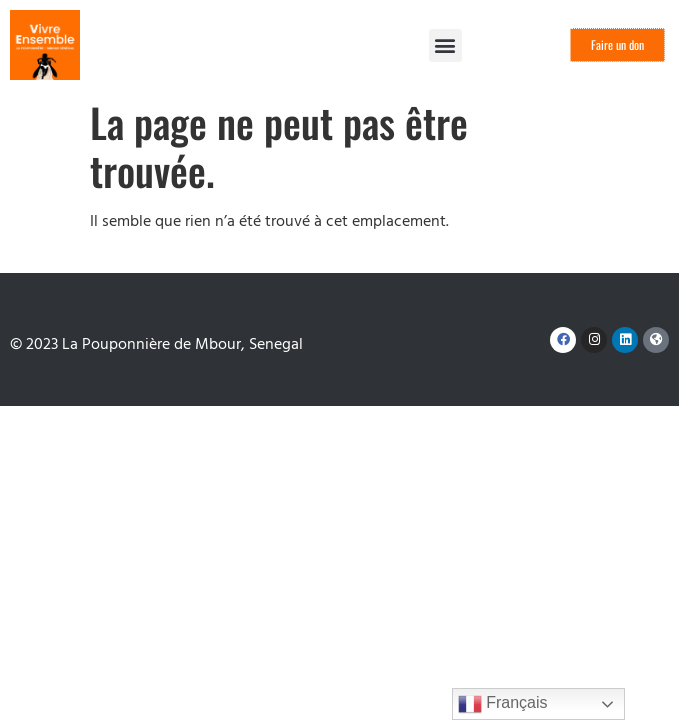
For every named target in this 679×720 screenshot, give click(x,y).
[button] (445, 45)
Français (503, 704)
